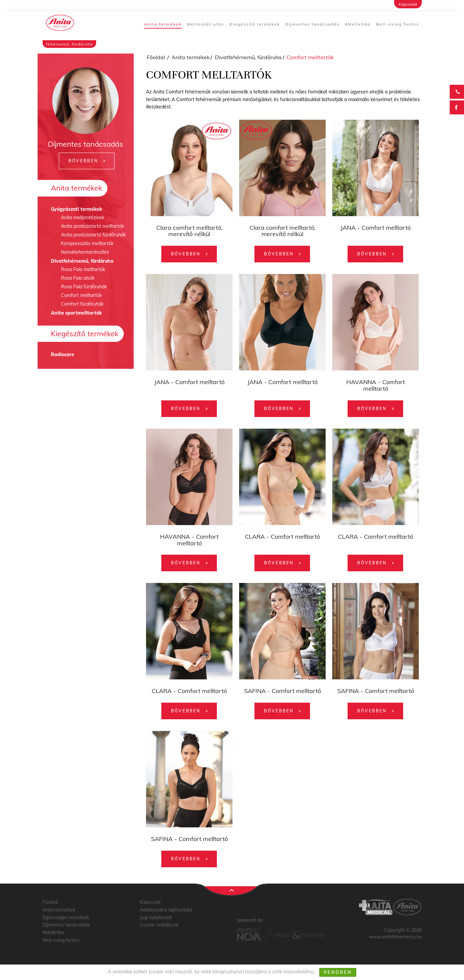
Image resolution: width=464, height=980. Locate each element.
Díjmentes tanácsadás (312, 24)
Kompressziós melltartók (87, 243)
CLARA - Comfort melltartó (282, 537)
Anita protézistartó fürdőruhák (93, 235)
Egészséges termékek (66, 917)
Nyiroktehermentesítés (85, 252)
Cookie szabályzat (159, 925)
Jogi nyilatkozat (156, 917)
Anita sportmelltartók (76, 313)
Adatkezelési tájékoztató (166, 910)
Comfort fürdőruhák (82, 304)
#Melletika (358, 24)
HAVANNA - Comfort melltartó (376, 385)
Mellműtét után (206, 24)
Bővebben (83, 161)
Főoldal (156, 57)
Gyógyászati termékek (77, 209)
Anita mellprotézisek (82, 217)
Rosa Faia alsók (78, 278)
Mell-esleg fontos (397, 24)
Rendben (338, 972)
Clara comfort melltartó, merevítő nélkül (189, 231)
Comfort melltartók (81, 295)
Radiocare (63, 354)
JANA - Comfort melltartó (376, 228)
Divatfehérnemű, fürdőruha (82, 261)
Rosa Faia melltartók (83, 269)
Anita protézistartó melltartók (92, 226)
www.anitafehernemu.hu (395, 937)
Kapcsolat (408, 4)
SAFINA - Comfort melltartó (283, 691)
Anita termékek (163, 24)
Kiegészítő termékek (255, 24)
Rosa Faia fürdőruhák (84, 287)
